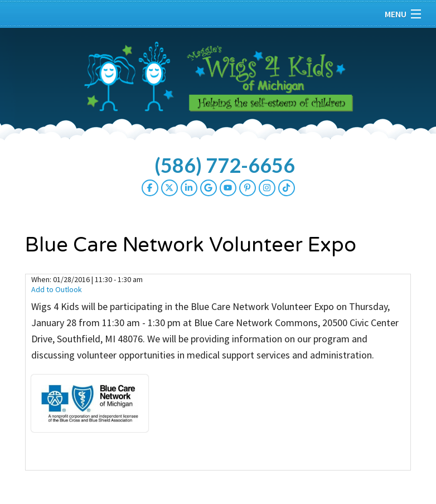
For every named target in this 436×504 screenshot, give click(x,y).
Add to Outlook (57, 289)
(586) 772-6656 (225, 165)
